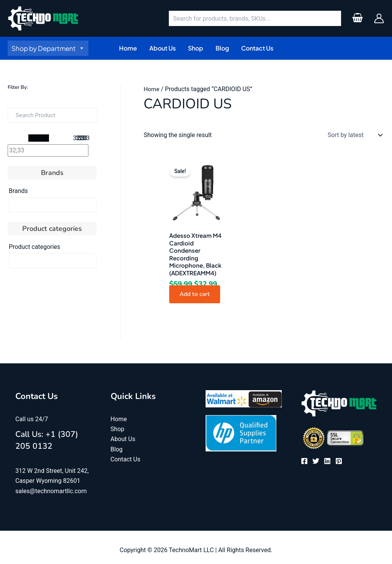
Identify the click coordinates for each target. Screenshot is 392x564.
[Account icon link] (379, 18)
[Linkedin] (327, 462)
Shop (118, 430)
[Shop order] (353, 135)
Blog (117, 450)
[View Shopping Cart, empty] (357, 18)
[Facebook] (304, 462)
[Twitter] (316, 462)
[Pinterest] (339, 462)
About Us (123, 440)
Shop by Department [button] (48, 48)
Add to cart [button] (196, 295)
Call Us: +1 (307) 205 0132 (50, 441)
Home (152, 89)
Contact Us (126, 460)
